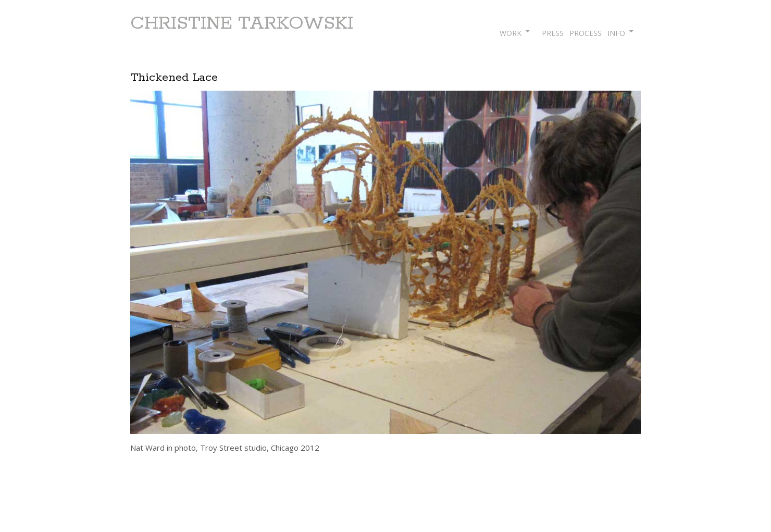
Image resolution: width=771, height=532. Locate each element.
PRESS (553, 33)
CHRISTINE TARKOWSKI (242, 23)
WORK (511, 33)
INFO (616, 33)
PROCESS (586, 33)
